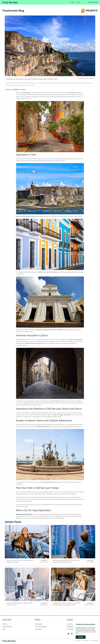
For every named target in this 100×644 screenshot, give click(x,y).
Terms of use (86, 640)
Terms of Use (38, 629)
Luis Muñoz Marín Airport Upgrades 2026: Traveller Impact (20, 604)
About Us (5, 624)
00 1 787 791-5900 (72, 629)
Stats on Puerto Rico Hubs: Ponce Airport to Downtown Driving (20, 561)
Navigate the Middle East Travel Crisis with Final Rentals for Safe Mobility (66, 561)
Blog (73, 2)
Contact (78, 2)
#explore (92, 10)
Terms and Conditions (41, 627)
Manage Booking (93, 2)
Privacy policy (38, 624)
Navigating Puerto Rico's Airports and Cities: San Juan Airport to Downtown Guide (66, 604)
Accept (80, 637)
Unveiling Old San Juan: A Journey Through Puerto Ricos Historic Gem (31, 79)
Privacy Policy (94, 640)
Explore (16, 90)
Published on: (42, 561)
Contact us (70, 624)
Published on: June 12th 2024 (86, 78)
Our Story (78, 640)
